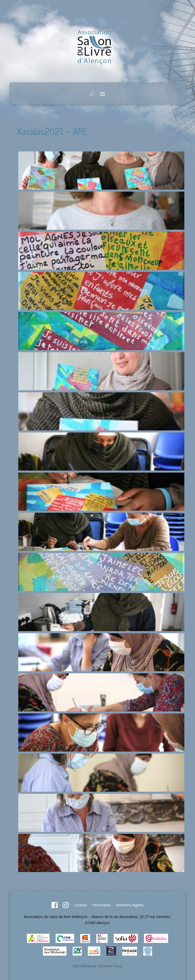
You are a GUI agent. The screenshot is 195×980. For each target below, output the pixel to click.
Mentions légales (130, 905)
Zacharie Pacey (110, 966)
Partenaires (101, 905)
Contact (80, 905)
